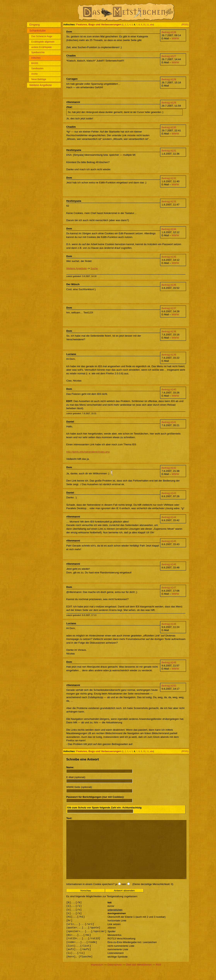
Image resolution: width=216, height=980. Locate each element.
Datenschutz (115, 976)
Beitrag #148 (169, 624)
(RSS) (185, 24)
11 (148, 25)
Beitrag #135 (169, 257)
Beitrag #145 (169, 541)
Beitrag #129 (169, 103)
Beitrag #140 (169, 390)
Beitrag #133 (169, 201)
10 (144, 25)
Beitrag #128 (169, 79)
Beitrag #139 (169, 355)
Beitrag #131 (169, 151)
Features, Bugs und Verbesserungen (99, 24)
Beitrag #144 (169, 517)
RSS (158, 976)
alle (152, 25)
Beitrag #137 (169, 308)
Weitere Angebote (77, 268)
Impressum (97, 976)
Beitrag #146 (169, 564)
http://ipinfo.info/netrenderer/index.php (88, 452)
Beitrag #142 (169, 468)
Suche (94, 268)
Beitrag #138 (169, 331)
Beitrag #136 (169, 285)
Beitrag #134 (169, 229)
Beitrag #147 (169, 588)
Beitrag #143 (169, 493)
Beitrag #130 (169, 127)
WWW (175, 38)
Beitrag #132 (169, 178)
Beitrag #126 (169, 32)
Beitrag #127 (169, 56)
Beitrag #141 (169, 422)
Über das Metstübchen (139, 976)
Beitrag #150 (169, 686)
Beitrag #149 (169, 662)
